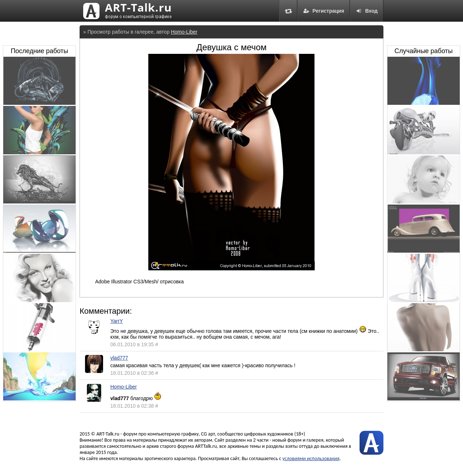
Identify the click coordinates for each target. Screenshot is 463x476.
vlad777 (119, 358)
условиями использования (311, 458)
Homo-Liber (184, 32)
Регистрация (324, 11)
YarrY (117, 321)
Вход (367, 11)
